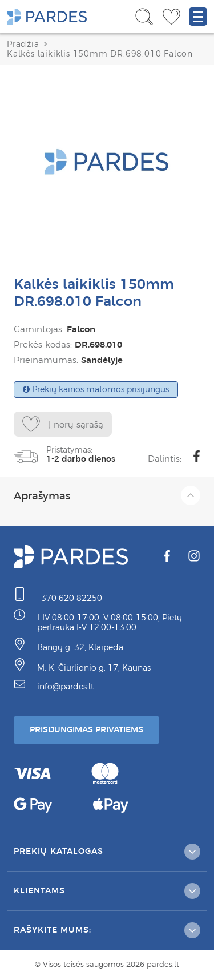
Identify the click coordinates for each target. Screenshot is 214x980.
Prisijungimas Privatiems (86, 729)
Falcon (81, 329)
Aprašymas (107, 495)
